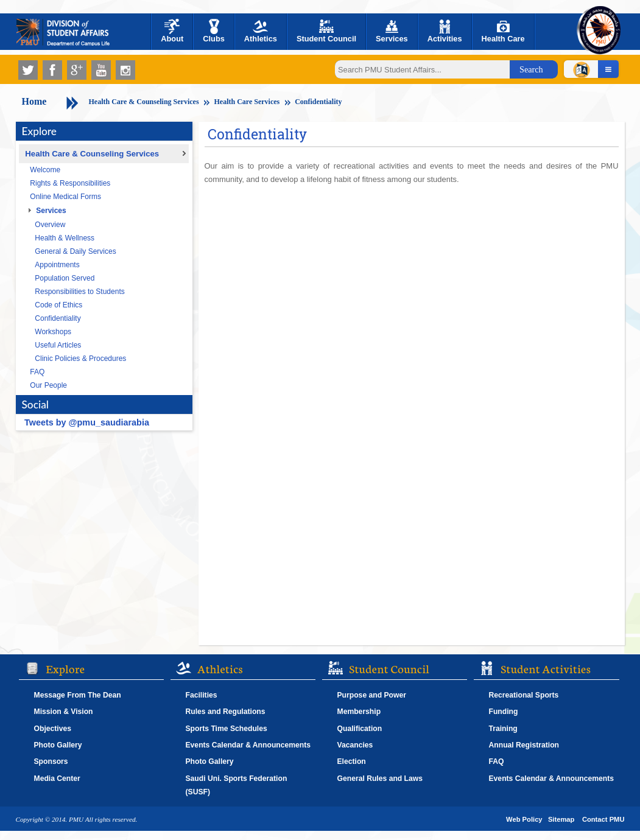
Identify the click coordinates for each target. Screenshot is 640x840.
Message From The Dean (78, 695)
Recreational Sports (524, 695)
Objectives (53, 729)
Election (352, 761)
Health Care (503, 31)
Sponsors (51, 761)
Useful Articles (58, 345)
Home (34, 101)
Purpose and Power (372, 695)
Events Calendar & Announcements (248, 745)
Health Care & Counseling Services (144, 102)
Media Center (57, 779)
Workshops (53, 332)
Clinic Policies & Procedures (80, 359)
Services (392, 31)
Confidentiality (318, 102)
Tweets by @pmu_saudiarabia (87, 422)
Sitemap (561, 819)
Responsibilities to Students (79, 292)
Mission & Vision (64, 712)
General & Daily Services (75, 251)
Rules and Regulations (226, 712)
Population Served (65, 278)
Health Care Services (247, 102)
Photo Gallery (58, 745)
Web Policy (524, 819)
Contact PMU (603, 819)
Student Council (326, 31)
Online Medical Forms (65, 197)
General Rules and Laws (380, 779)
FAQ (37, 372)
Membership (359, 712)
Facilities (202, 695)
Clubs (214, 31)
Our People (48, 385)
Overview (50, 225)
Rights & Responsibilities (70, 183)
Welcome (45, 170)
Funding (504, 712)
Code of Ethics (58, 305)
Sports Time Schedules (227, 729)
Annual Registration (524, 745)
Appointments (57, 265)
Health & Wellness (65, 238)
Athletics (261, 31)
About (172, 31)
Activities (445, 31)
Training (503, 729)
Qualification (360, 729)
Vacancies (355, 745)
